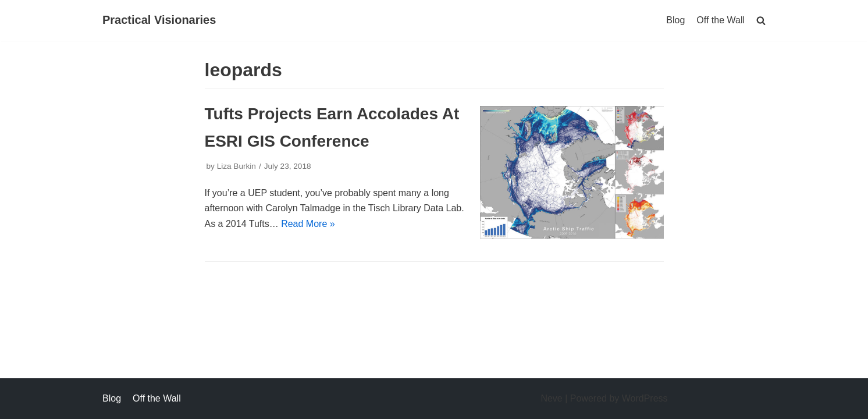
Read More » (308, 224)
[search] (761, 20)
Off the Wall (721, 20)
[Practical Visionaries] (159, 20)
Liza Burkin (236, 166)
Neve (551, 398)
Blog (675, 20)
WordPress (645, 398)
